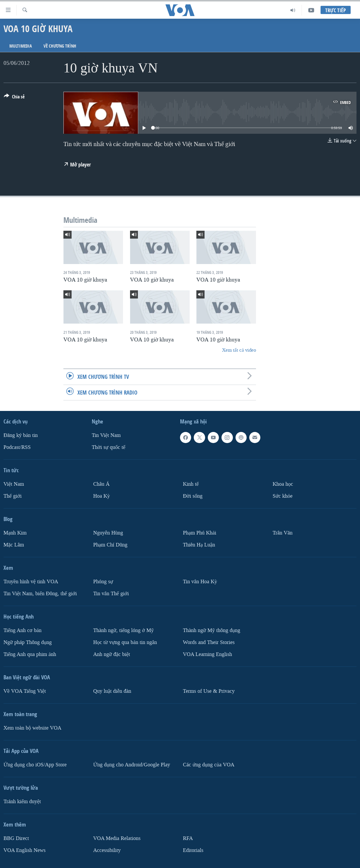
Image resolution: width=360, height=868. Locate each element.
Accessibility (107, 850)
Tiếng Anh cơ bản (22, 630)
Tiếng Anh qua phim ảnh (30, 654)
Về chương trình (60, 46)
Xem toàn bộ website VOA (32, 728)
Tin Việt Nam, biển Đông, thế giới (40, 593)
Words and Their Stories (209, 642)
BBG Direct (16, 838)
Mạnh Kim (15, 533)
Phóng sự (103, 581)
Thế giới (13, 496)
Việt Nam (14, 484)
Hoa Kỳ (102, 496)
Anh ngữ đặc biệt (112, 654)
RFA (188, 838)
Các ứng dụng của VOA (209, 764)
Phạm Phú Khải (200, 533)
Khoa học (283, 484)
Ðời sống (193, 496)
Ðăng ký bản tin (21, 435)
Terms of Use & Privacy (209, 691)
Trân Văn (283, 533)
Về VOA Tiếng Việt (25, 691)
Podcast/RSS (17, 447)
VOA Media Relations (117, 838)
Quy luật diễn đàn (112, 691)
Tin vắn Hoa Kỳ (200, 581)
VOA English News (25, 850)
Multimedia (21, 46)
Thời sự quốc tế (109, 447)
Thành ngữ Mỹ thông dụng (212, 630)
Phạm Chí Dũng (110, 545)
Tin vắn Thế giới (111, 593)
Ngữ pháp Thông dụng (28, 642)
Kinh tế (191, 484)
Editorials (193, 850)
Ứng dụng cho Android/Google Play (132, 764)
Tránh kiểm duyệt (22, 801)
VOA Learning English (207, 654)
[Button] (14, 98)
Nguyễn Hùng (108, 533)
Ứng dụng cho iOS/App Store (35, 764)
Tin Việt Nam (106, 435)
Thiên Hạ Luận (199, 545)
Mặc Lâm (14, 545)
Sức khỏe (283, 496)
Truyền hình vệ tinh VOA (31, 581)
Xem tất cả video (239, 350)
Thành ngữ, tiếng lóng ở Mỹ (123, 630)
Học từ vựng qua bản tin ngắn (125, 642)
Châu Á (101, 484)
